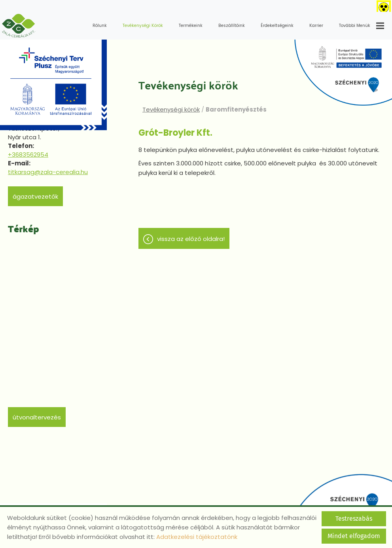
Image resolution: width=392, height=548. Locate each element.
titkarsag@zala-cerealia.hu (48, 172)
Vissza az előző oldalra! (191, 239)
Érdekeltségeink (277, 26)
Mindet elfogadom (354, 536)
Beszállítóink (232, 26)
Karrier (316, 26)
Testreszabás (354, 519)
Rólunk (100, 26)
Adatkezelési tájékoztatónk (197, 537)
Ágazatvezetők (35, 196)
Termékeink (191, 26)
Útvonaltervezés (37, 417)
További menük (362, 26)
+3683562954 (28, 155)
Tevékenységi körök (143, 26)
